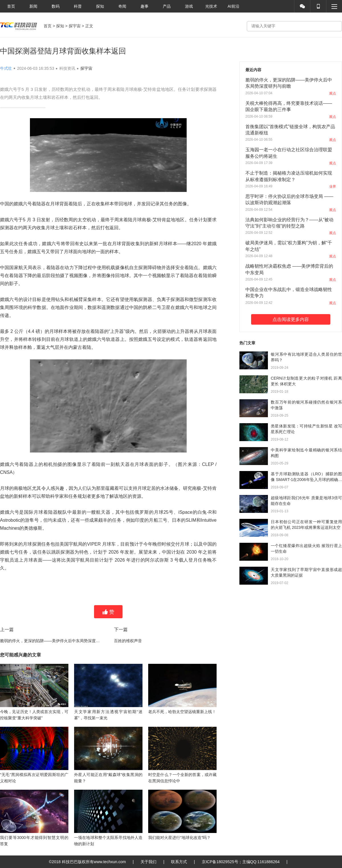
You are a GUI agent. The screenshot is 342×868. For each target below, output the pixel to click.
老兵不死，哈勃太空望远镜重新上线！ (182, 712)
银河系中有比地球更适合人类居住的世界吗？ (306, 357)
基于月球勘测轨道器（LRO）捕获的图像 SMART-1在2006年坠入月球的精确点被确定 (306, 477)
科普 (78, 6)
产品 (167, 6)
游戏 (189, 6)
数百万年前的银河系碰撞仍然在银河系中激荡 (306, 405)
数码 (56, 6)
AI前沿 (233, 6)
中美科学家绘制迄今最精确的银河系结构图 (306, 453)
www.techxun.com (110, 862)
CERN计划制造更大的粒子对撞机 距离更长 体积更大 (306, 381)
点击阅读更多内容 (291, 319)
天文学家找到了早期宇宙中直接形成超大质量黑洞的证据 (306, 572)
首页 (11, 6)
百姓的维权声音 (128, 641)
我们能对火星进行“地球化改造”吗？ (179, 838)
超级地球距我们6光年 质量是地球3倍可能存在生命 (306, 501)
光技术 (211, 6)
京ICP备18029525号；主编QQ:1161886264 (241, 862)
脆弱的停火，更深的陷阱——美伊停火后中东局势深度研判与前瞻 (51, 641)
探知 (100, 6)
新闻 (33, 6)
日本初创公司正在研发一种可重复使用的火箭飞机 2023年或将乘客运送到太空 (306, 525)
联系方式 (179, 862)
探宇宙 (75, 26)
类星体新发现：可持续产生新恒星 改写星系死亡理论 (306, 429)
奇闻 (122, 6)
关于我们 (148, 862)
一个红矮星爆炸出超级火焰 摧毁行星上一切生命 (306, 548)
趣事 (144, 6)
